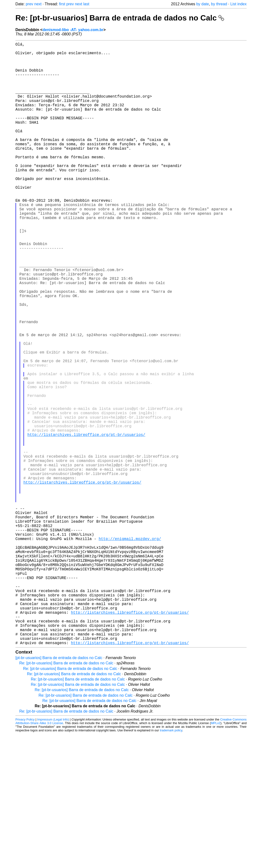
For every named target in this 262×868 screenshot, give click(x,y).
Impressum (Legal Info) (53, 853)
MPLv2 (216, 857)
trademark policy (171, 864)
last (86, 4)
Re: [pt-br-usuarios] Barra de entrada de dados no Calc (120, 18)
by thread (219, 4)
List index (238, 4)
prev (29, 4)
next (38, 4)
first (62, 4)
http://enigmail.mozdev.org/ (130, 649)
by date (203, 4)
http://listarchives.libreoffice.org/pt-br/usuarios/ (86, 522)
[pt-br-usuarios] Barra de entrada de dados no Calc (59, 792)
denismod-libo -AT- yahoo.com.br (73, 30)
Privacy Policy (25, 853)
